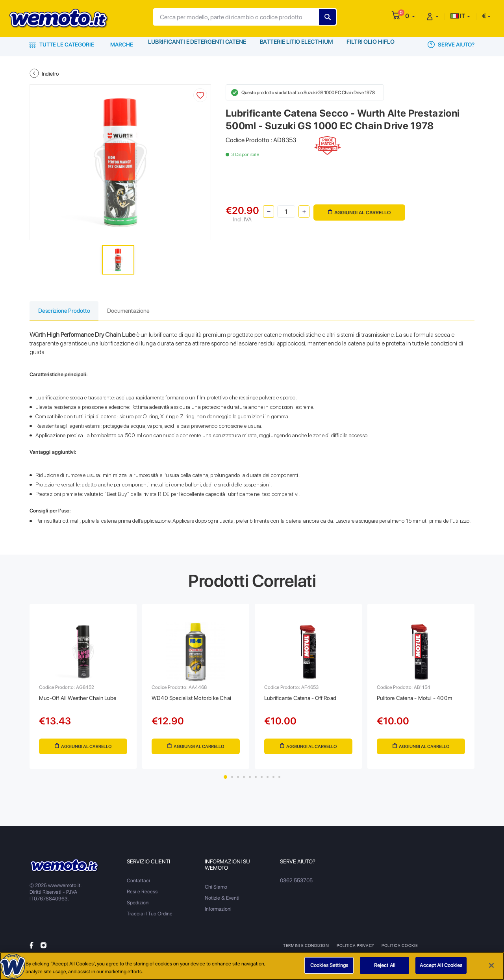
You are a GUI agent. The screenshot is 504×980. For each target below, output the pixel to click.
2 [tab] (232, 781)
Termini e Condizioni (306, 950)
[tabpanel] (83, 689)
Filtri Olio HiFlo (372, 45)
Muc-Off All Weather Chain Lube (82, 700)
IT (458, 16)
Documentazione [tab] (138, 311)
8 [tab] (268, 781)
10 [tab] (279, 781)
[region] (252, 966)
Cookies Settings (329, 965)
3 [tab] (238, 781)
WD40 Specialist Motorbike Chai (195, 700)
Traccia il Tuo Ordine (150, 918)
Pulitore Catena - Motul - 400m (419, 700)
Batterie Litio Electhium (297, 45)
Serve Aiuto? (451, 45)
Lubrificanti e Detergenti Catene (197, 45)
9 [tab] (273, 781)
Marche (122, 45)
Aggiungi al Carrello (359, 211)
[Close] (491, 965)
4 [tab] (244, 781)
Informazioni (218, 913)
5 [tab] (250, 781)
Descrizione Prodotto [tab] (67, 311)
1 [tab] (225, 781)
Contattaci (138, 885)
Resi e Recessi (143, 896)
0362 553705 (296, 885)
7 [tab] (262, 781)
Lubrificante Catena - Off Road (306, 700)
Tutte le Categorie (62, 45)
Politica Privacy (355, 950)
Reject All (385, 965)
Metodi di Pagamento (447, 950)
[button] (410, 16)
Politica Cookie (398, 950)
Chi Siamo (216, 891)
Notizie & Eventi (222, 902)
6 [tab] (256, 781)
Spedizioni (138, 907)
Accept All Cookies (441, 965)
